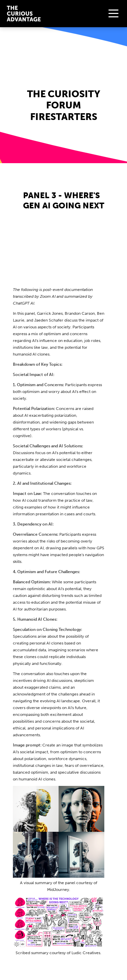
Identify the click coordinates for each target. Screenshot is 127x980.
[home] (22, 13)
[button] (113, 14)
